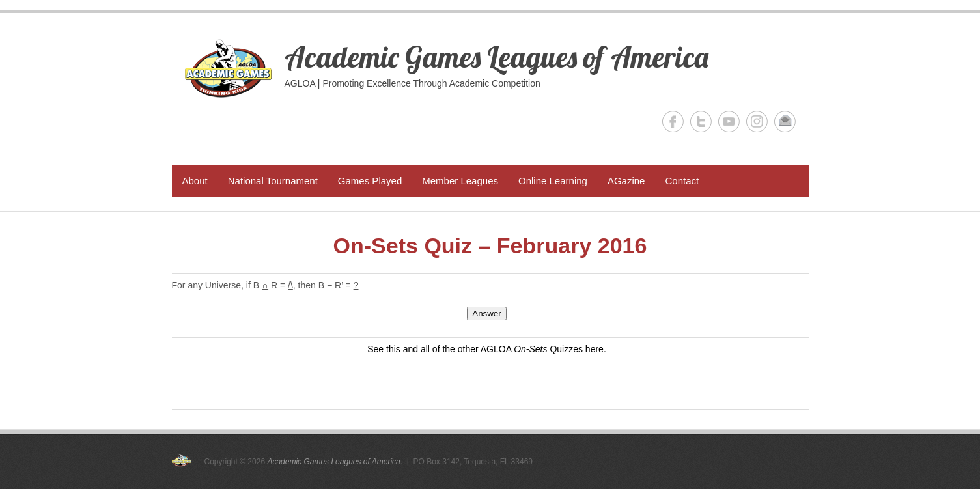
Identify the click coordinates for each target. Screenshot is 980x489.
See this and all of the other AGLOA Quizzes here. (487, 349)
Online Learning (553, 181)
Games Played (370, 181)
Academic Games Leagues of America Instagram (757, 121)
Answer (486, 314)
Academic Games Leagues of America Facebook (673, 121)
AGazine (626, 181)
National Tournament (273, 181)
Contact (682, 181)
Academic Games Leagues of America (497, 57)
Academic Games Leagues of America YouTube (729, 121)
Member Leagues (460, 181)
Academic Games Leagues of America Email (785, 121)
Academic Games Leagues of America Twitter (701, 121)
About (195, 181)
